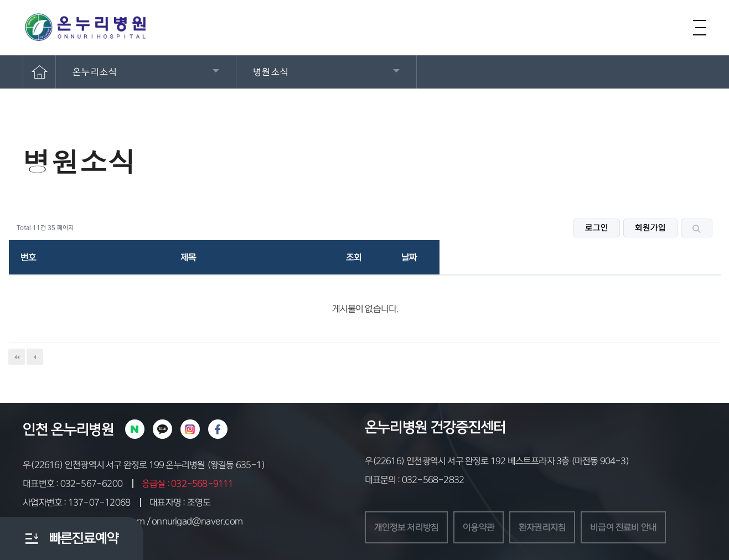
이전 (35, 357)
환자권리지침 (542, 527)
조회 (354, 257)
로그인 (597, 228)
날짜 (409, 257)
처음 (17, 357)
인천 (35, 429)
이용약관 (479, 527)
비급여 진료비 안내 (623, 527)
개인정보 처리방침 (407, 527)
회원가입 (650, 228)
